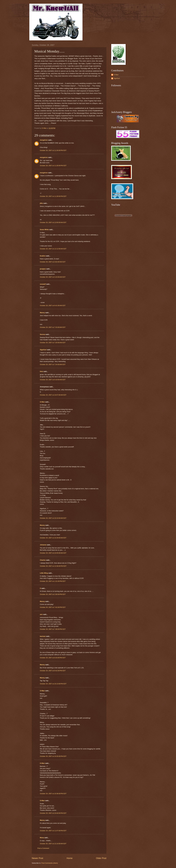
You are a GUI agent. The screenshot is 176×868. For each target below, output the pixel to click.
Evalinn (43, 256)
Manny (42, 313)
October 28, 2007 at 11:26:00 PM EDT (53, 150)
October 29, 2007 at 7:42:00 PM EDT (53, 607)
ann (41, 614)
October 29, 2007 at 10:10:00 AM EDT (53, 518)
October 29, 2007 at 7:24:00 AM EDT (53, 364)
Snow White (44, 230)
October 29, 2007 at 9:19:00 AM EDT (53, 380)
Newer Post (37, 858)
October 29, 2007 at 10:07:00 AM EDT (53, 395)
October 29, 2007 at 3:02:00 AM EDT (53, 262)
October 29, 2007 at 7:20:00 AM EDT (53, 343)
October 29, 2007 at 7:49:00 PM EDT (53, 629)
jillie (41, 203)
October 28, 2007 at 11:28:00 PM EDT (53, 196)
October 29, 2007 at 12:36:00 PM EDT (53, 566)
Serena (42, 334)
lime (41, 371)
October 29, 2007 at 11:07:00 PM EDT (53, 831)
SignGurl (43, 350)
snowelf (43, 284)
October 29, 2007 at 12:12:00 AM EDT (53, 249)
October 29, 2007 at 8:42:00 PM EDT (53, 671)
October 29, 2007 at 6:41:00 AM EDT (53, 306)
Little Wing (44, 573)
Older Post (101, 858)
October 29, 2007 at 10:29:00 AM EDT (53, 538)
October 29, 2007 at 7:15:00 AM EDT (53, 327)
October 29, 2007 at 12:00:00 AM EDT (53, 222)
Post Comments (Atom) (50, 863)
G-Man (42, 402)
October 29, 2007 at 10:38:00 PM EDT (53, 794)
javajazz (43, 269)
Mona (42, 838)
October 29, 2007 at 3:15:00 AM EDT (53, 277)
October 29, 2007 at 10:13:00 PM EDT (53, 684)
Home (70, 858)
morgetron (44, 140)
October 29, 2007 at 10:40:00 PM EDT (53, 813)
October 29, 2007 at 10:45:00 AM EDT (53, 553)
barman (43, 636)
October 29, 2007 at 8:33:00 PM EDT (53, 658)
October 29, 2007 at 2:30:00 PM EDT (53, 594)
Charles (43, 560)
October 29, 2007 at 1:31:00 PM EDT (53, 581)
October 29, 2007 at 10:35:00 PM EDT (53, 756)
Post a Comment (43, 848)
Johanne (43, 545)
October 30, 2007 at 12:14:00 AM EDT (53, 844)
